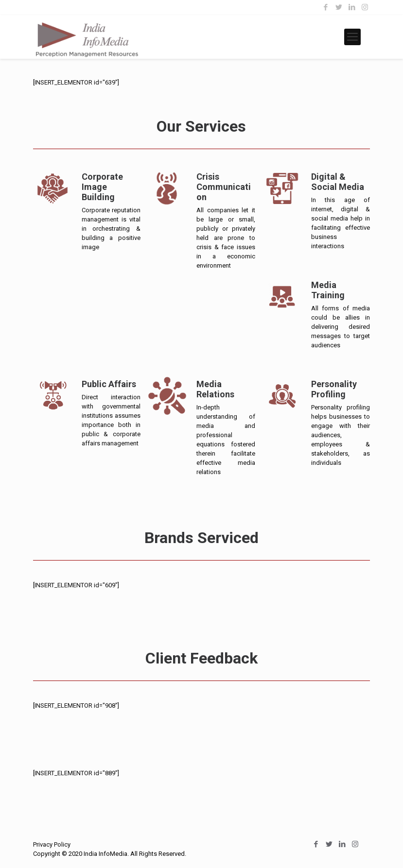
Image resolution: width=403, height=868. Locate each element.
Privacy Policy (52, 844)
